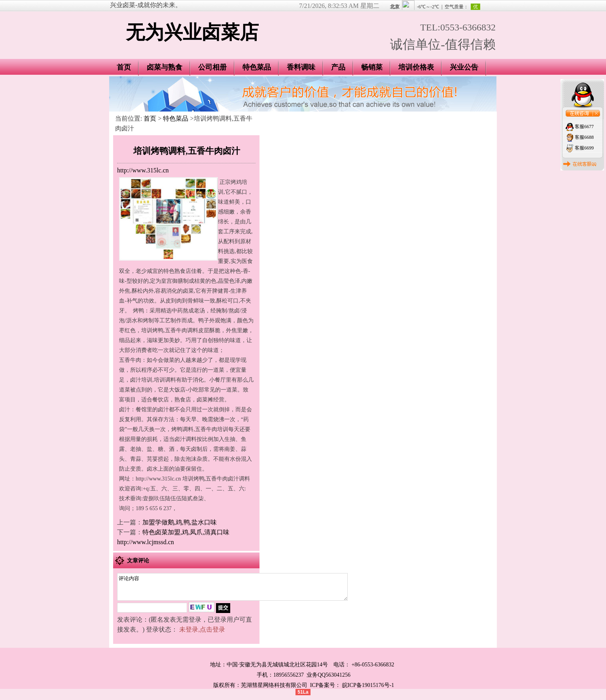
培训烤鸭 (152, 330)
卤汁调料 (186, 439)
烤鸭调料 (182, 429)
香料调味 (301, 67)
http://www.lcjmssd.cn (146, 542)
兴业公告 (464, 67)
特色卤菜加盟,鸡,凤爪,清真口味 (186, 532)
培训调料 (165, 380)
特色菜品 (257, 67)
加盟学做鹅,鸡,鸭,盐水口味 (180, 522)
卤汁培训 (141, 380)
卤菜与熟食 (165, 67)
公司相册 (212, 67)
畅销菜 (372, 67)
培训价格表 (416, 67)
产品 (338, 67)
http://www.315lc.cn (143, 170)
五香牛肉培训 (212, 429)
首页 (124, 67)
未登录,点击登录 (202, 634)
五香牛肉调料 (182, 330)
